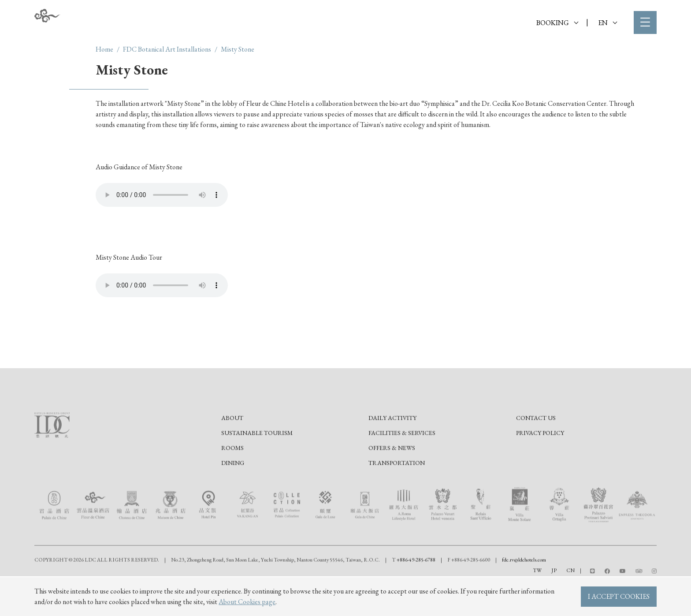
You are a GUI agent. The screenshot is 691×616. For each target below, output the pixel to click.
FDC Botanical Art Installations (167, 49)
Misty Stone (238, 49)
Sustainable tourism (257, 463)
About (232, 448)
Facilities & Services (402, 463)
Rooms (232, 478)
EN (607, 23)
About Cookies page (247, 602)
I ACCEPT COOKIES (619, 596)
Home (104, 49)
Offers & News (392, 478)
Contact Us (536, 448)
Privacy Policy (540, 463)
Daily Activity (392, 448)
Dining (233, 493)
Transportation (397, 493)
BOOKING (557, 23)
